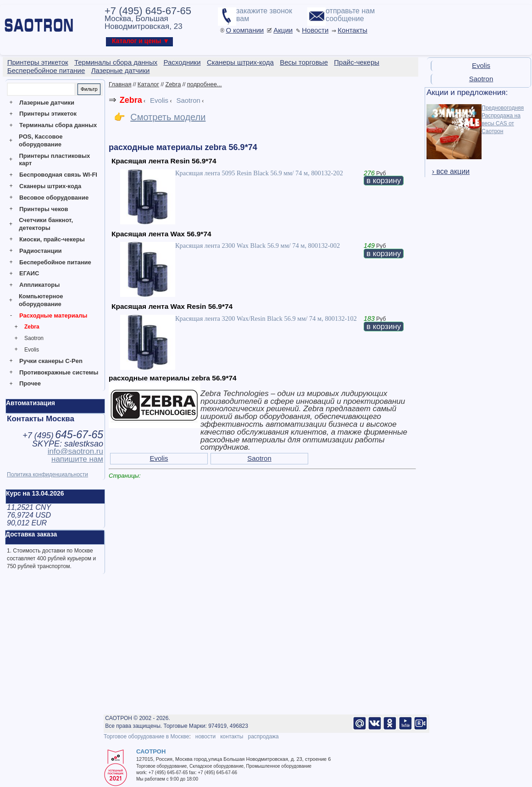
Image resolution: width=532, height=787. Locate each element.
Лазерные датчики (47, 103)
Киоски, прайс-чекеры (52, 239)
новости (205, 737)
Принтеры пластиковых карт (54, 160)
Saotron (34, 338)
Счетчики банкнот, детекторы (46, 224)
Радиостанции (40, 251)
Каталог (148, 84)
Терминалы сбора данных (58, 125)
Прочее (30, 383)
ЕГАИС (29, 273)
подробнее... (205, 84)
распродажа (263, 737)
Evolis (32, 350)
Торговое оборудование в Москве (146, 737)
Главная (120, 84)
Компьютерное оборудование (41, 300)
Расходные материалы (53, 315)
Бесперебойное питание (55, 262)
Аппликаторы (39, 285)
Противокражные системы (59, 372)
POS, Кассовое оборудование (41, 140)
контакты (232, 737)
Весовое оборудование (54, 198)
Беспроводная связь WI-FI (58, 175)
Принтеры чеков (44, 209)
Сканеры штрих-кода (50, 186)
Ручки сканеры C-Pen (51, 361)
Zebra (32, 327)
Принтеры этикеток (48, 114)
